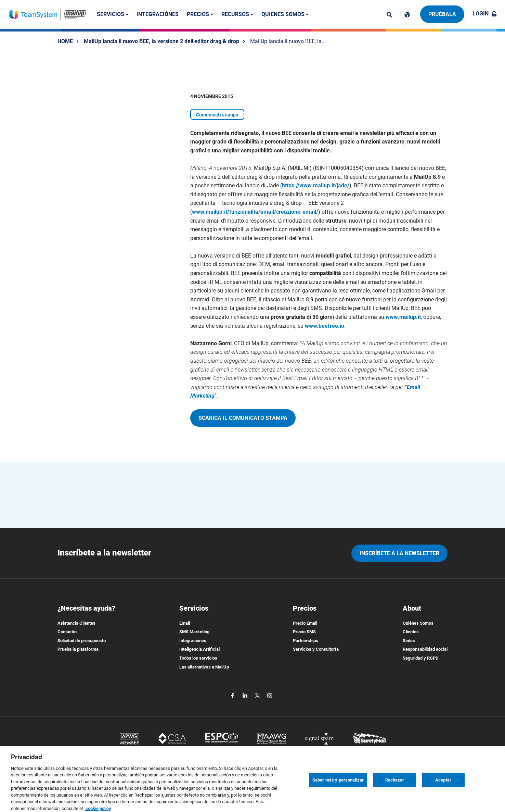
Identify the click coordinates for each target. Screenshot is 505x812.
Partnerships (306, 641)
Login (485, 14)
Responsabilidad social (425, 649)
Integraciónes (158, 14)
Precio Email (305, 623)
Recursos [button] (237, 14)
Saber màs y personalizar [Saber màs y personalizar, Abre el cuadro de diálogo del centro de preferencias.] (338, 786)
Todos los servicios (198, 658)
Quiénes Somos (418, 623)
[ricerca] (389, 15)
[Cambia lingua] (407, 15)
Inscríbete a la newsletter (399, 553)
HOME (65, 41)
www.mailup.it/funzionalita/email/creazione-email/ (255, 212)
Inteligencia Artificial (199, 649)
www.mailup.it (403, 317)
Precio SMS (304, 632)
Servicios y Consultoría (316, 649)
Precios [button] (200, 14)
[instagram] (270, 695)
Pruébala (442, 14)
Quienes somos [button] (285, 14)
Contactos (68, 632)
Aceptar (443, 786)
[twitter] (258, 695)
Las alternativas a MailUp (204, 667)
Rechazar (395, 786)
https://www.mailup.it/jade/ (316, 185)
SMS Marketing (194, 632)
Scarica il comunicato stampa (243, 418)
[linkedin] (246, 695)
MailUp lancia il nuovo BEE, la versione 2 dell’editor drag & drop (161, 41)
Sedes (409, 641)
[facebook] (233, 695)
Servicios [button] (113, 14)
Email (185, 623)
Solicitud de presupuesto (82, 641)
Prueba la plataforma (78, 649)
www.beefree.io (325, 326)
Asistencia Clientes (76, 623)
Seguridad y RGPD (420, 658)
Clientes (411, 632)
